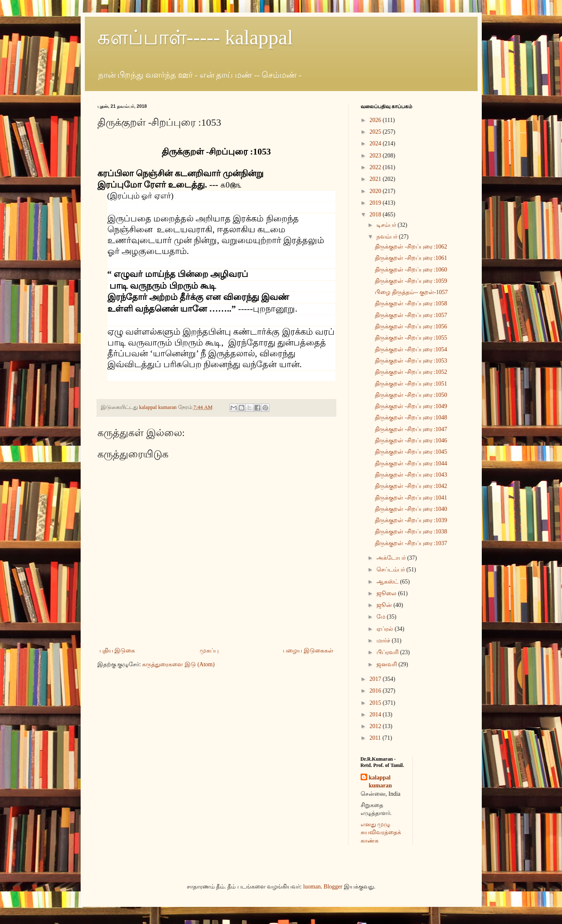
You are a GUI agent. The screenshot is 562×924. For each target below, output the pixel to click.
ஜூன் (385, 605)
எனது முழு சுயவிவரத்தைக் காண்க (381, 833)
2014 (376, 715)
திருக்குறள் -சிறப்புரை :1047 (411, 429)
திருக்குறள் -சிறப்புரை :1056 (411, 326)
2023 (376, 156)
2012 (376, 726)
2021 (376, 179)
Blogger (333, 887)
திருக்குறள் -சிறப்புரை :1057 (411, 315)
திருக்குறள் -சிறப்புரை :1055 (411, 338)
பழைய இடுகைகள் (308, 651)
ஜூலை (387, 593)
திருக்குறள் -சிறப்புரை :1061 (411, 258)
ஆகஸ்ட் (388, 582)
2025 (376, 132)
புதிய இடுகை (117, 651)
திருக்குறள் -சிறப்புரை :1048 (411, 418)
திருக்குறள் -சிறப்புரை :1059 (411, 281)
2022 (376, 167)
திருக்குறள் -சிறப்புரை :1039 (411, 520)
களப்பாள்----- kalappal (195, 37)
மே (382, 617)
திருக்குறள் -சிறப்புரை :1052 (411, 372)
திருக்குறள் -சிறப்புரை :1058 (411, 303)
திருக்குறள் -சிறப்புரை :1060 (411, 270)
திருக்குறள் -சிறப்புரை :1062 (411, 247)
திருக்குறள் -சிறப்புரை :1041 (411, 498)
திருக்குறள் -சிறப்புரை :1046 (411, 440)
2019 (376, 203)
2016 (376, 691)
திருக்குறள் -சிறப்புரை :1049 (411, 406)
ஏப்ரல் (386, 629)
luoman (312, 887)
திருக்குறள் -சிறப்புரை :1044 (411, 463)
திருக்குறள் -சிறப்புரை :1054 (411, 349)
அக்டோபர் (392, 558)
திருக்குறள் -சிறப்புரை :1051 (411, 384)
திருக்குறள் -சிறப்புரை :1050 (411, 395)
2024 (376, 143)
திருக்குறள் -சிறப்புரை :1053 (411, 361)
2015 (376, 703)
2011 (376, 738)
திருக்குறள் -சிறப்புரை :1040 (411, 509)
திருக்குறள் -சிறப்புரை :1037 (411, 543)
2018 (376, 214)
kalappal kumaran (380, 782)
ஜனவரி (388, 664)
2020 (376, 191)
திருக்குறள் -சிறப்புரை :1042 (411, 486)
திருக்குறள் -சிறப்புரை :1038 (411, 532)
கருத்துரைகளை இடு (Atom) (178, 664)
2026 (376, 120)
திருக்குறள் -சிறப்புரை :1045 (411, 452)
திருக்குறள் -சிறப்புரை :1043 (411, 475)
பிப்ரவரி (388, 652)
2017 (376, 679)
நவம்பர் (388, 237)
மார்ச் (384, 641)
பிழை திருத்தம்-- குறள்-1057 (411, 292)
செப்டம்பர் (392, 570)
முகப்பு (209, 651)
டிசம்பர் (387, 225)
